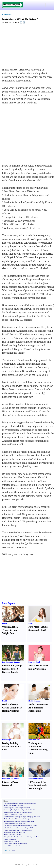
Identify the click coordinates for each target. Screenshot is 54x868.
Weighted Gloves (30, 828)
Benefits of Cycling (11, 666)
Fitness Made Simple (10, 843)
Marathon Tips (34, 740)
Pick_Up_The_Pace (12, 22)
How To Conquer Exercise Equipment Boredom (19, 821)
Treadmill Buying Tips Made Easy (15, 823)
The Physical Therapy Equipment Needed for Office (20, 825)
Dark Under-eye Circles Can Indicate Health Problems (12, 708)
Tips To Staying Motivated (32, 817)
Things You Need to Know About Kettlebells (18, 830)
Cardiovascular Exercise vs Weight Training (18, 812)
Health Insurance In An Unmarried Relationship (38, 708)
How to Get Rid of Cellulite (12, 834)
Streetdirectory (23, 865)
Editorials (6, 15)
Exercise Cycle (9, 669)
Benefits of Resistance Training (19, 819)
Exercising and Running (11, 662)
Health (5, 701)
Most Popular (9, 603)
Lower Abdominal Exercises (13, 846)
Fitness (5, 623)
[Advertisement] (26, 47)
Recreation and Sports (10, 779)
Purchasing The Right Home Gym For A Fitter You (20, 810)
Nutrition (8, 19)
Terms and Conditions (33, 865)
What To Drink (27, 19)
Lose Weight (7, 740)
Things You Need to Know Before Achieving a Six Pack (21, 837)
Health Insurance (35, 701)
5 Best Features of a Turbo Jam (13, 828)
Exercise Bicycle (10, 672)
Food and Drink (34, 662)
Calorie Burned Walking (11, 841)
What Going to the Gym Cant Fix (14, 832)
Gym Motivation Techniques (13, 817)
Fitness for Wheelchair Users (13, 814)
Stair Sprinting (22, 843)
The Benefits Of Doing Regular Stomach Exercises (20, 803)
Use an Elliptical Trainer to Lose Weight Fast (10, 630)
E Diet (31, 623)
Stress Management (36, 779)
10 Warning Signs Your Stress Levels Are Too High (38, 785)
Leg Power (13, 839)
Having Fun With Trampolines (13, 805)
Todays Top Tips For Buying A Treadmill (17, 808)
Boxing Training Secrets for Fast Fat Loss (12, 746)
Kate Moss (34, 627)
